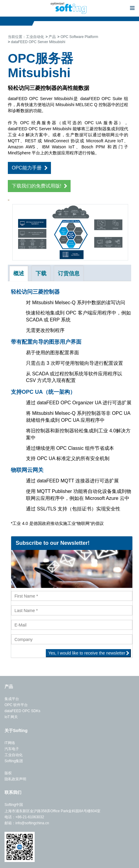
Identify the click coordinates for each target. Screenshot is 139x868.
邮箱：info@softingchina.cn (27, 823)
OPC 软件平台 (16, 705)
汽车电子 (12, 749)
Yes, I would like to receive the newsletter (87, 653)
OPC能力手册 (27, 168)
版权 (8, 773)
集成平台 (12, 699)
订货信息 (69, 273)
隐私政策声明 (15, 779)
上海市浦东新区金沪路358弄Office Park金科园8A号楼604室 (52, 811)
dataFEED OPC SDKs (22, 711)
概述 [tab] (19, 273)
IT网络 (10, 743)
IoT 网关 (11, 717)
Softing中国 (14, 805)
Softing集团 (14, 761)
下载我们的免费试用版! (36, 186)
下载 (41, 273)
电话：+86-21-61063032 (24, 817)
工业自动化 (14, 755)
